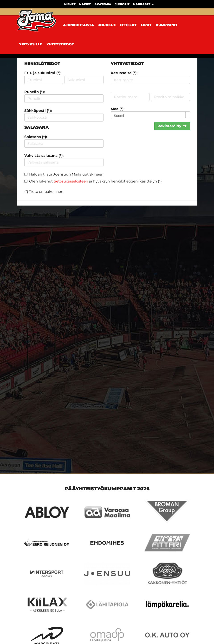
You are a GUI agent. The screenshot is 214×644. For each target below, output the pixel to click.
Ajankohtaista (78, 25)
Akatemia (103, 4)
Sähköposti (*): (38, 111)
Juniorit (122, 4)
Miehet (70, 4)
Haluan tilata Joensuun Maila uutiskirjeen (66, 174)
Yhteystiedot (60, 44)
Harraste (143, 4)
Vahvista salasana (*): (44, 155)
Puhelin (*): (35, 92)
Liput (146, 25)
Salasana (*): (36, 137)
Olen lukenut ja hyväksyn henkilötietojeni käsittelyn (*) (95, 181)
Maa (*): (118, 109)
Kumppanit (167, 25)
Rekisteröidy (172, 126)
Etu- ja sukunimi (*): (43, 73)
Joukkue (107, 25)
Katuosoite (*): (124, 73)
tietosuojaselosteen (71, 181)
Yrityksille (31, 44)
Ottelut (128, 25)
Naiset (85, 4)
